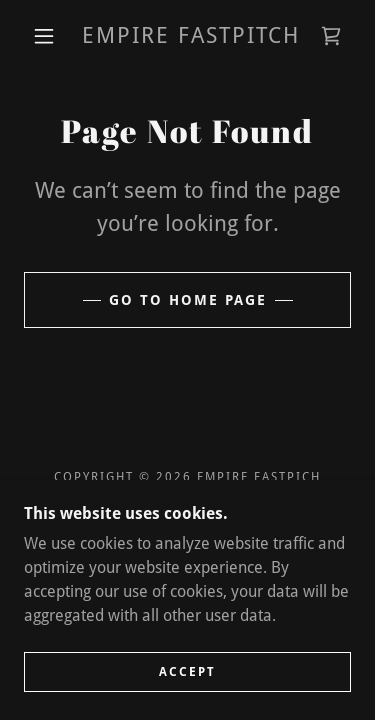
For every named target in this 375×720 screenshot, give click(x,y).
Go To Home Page (188, 300)
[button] (44, 36)
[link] (191, 36)
